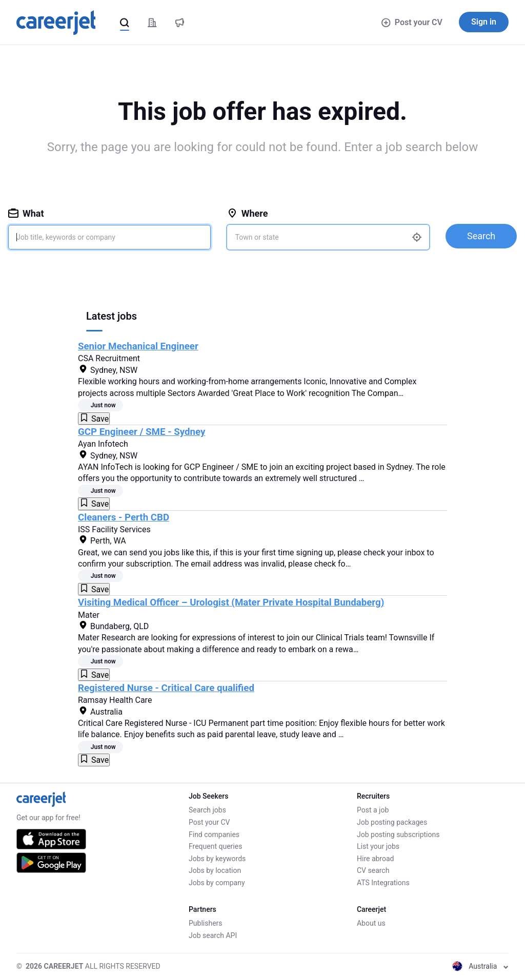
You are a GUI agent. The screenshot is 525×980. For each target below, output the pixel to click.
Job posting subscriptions (398, 835)
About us (371, 923)
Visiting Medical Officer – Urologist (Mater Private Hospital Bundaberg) (231, 602)
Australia (480, 966)
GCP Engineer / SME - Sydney (142, 432)
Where (248, 213)
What (26, 213)
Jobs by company (217, 883)
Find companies (214, 835)
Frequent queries (215, 846)
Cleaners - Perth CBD (124, 517)
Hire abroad (375, 859)
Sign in (484, 22)
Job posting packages (392, 822)
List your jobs (378, 846)
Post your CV (412, 22)
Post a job (373, 810)
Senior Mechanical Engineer (138, 346)
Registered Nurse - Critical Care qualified (166, 688)
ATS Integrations (383, 883)
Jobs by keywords (217, 859)
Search (481, 236)
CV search (373, 870)
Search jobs (207, 810)
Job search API (213, 935)
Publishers (206, 923)
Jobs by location (215, 870)
